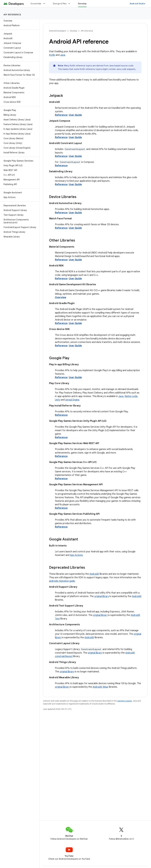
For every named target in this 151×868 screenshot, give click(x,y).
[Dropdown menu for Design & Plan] (71, 4)
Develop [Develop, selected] (82, 4)
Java (63, 55)
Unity (58, 400)
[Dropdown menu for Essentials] (45, 4)
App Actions (76, 555)
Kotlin (52, 55)
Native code (131, 396)
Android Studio (137, 4)
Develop (73, 31)
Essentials (36, 4)
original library (102, 596)
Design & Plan (60, 4)
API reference (12, 15)
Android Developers (58, 31)
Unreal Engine (72, 400)
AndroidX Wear (100, 687)
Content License (124, 701)
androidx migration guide (62, 581)
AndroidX (94, 574)
